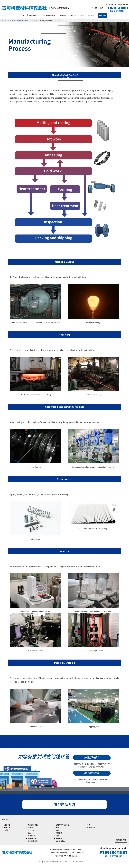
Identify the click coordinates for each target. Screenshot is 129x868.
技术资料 (31, 827)
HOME (4, 21)
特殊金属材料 (121, 840)
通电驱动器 (91, 827)
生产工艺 (31, 830)
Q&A (30, 833)
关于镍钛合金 (33, 825)
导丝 (57, 830)
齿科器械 (59, 838)
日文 (95, 8)
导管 (57, 836)
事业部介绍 (32, 836)
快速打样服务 (92, 757)
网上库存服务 (92, 773)
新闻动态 (7, 825)
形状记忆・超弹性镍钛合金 (59, 8)
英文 (102, 8)
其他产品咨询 (64, 804)
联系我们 (102, 15)
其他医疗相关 (60, 841)
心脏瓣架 (59, 833)
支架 (57, 827)
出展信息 (7, 827)
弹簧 (89, 825)
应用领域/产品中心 (62, 825)
